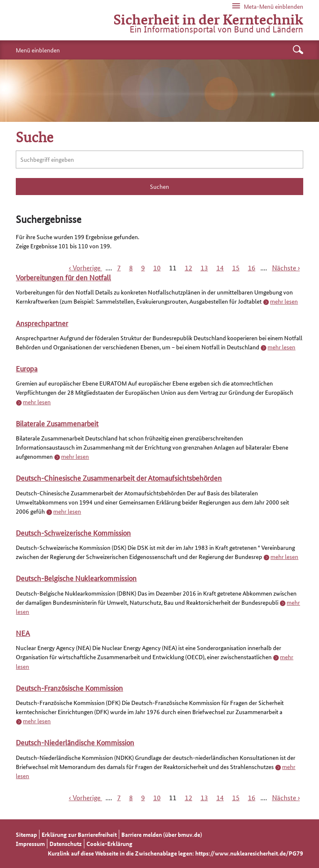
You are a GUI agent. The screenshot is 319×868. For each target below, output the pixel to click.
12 (189, 268)
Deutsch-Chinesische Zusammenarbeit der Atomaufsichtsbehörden (119, 477)
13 (204, 268)
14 (220, 268)
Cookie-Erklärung (109, 843)
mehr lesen (284, 301)
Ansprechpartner (42, 323)
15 (236, 268)
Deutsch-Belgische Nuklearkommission (76, 578)
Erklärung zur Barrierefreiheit (79, 834)
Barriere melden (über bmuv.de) (162, 834)
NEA (23, 633)
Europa (27, 368)
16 (252, 268)
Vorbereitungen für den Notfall (63, 277)
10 (157, 268)
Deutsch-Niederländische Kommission (75, 742)
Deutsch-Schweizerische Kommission (73, 532)
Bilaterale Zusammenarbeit (57, 423)
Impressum (30, 843)
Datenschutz (66, 843)
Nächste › (286, 268)
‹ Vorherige (86, 268)
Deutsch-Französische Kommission (69, 687)
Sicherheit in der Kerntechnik (208, 19)
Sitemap (26, 834)
